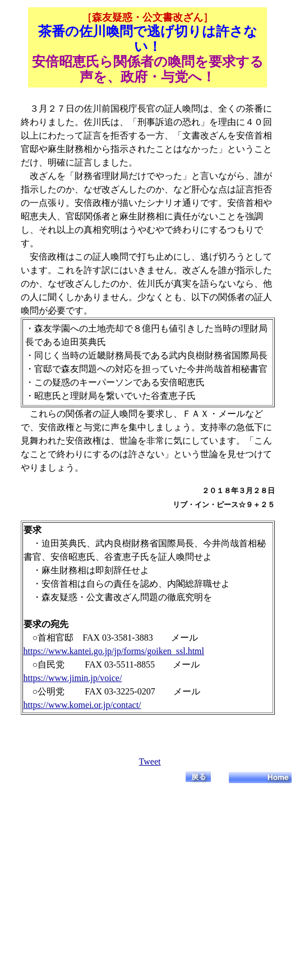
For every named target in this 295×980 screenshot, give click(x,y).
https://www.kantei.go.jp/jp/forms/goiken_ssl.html (114, 651)
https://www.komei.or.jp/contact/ (82, 705)
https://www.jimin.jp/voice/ (73, 678)
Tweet (150, 762)
